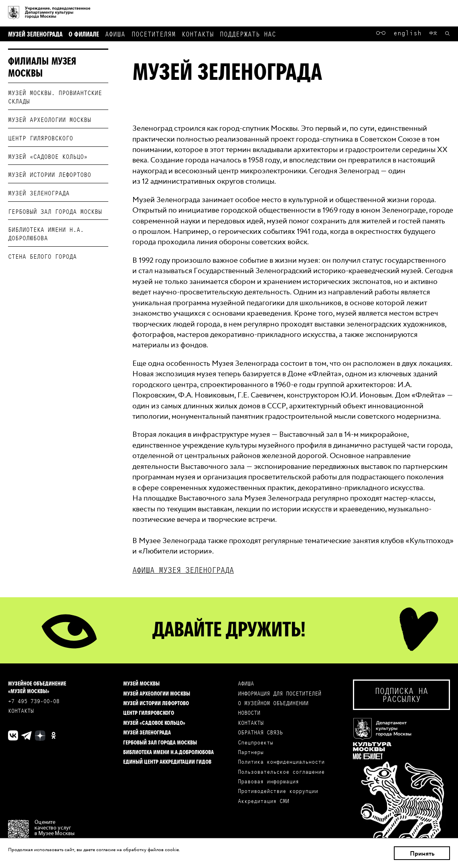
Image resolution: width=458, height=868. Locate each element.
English (407, 32)
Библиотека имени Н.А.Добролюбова (168, 752)
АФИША (246, 683)
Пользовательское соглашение (281, 772)
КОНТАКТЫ (21, 711)
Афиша (115, 33)
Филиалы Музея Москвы (42, 67)
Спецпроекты (255, 742)
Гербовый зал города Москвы (55, 211)
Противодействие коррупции (278, 791)
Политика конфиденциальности (281, 762)
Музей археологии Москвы (50, 119)
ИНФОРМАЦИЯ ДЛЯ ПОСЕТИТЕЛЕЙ (280, 693)
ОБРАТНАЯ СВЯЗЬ (260, 732)
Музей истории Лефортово (50, 174)
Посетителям (154, 33)
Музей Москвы (141, 683)
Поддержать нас (248, 33)
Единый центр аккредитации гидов (167, 762)
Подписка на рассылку (401, 695)
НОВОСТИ (249, 713)
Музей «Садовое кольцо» (48, 156)
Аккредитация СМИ (263, 801)
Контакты (198, 33)
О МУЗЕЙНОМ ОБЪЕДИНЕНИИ (273, 703)
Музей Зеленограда (35, 33)
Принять (422, 853)
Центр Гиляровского (41, 138)
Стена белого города (42, 256)
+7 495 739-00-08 (34, 701)
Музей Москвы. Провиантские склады (55, 97)
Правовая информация (268, 781)
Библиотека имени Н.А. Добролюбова (46, 233)
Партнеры (251, 752)
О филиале (84, 33)
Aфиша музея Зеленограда (183, 570)
